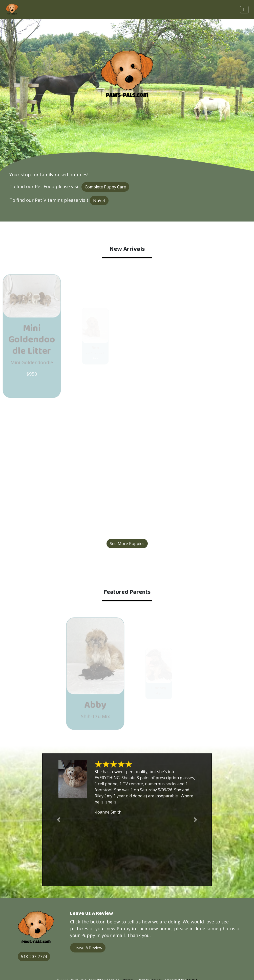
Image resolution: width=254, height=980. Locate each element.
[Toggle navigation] (244, 10)
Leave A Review (88, 948)
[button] (58, 820)
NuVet (99, 201)
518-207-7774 (34, 957)
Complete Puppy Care (105, 187)
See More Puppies (127, 544)
